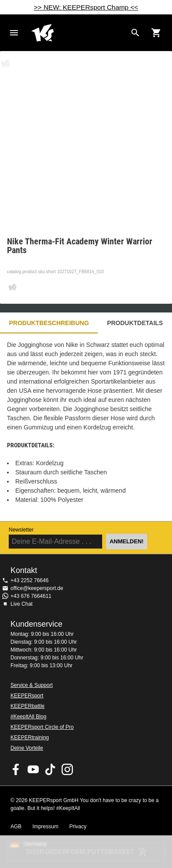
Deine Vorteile (27, 748)
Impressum (45, 827)
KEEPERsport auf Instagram (67, 769)
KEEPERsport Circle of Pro (42, 727)
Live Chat (22, 604)
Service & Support (32, 685)
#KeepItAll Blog (28, 717)
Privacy (78, 827)
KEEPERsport (27, 696)
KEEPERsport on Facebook (16, 769)
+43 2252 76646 (29, 580)
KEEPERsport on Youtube (33, 769)
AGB (16, 827)
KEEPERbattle (28, 706)
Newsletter (21, 530)
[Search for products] (135, 33)
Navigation (14, 33)
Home (79, 33)
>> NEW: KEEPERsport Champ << (86, 7)
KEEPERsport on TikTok (50, 769)
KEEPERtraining (30, 738)
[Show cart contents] (156, 33)
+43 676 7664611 (31, 596)
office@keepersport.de (37, 588)
